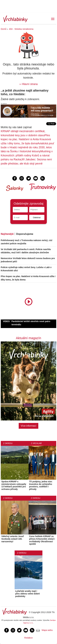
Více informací (28, 426)
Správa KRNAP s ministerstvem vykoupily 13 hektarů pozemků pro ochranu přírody (14, 485)
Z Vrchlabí (36, 443)
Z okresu (8, 443)
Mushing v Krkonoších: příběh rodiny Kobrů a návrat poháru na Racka (27, 155)
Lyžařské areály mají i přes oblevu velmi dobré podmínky (27, 594)
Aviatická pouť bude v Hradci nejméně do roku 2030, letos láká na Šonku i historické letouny (28, 147)
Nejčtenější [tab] (7, 234)
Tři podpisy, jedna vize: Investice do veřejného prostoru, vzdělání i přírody (41, 485)
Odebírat (37, 217)
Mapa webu (47, 630)
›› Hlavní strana (28, 84)
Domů (4, 29)
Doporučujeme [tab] (25, 234)
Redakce (28, 638)
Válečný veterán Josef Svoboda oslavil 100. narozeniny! (13, 539)
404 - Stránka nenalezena (21, 29)
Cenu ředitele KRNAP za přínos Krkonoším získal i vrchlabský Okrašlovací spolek (42, 540)
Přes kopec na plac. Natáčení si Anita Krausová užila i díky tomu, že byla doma (26, 139)
